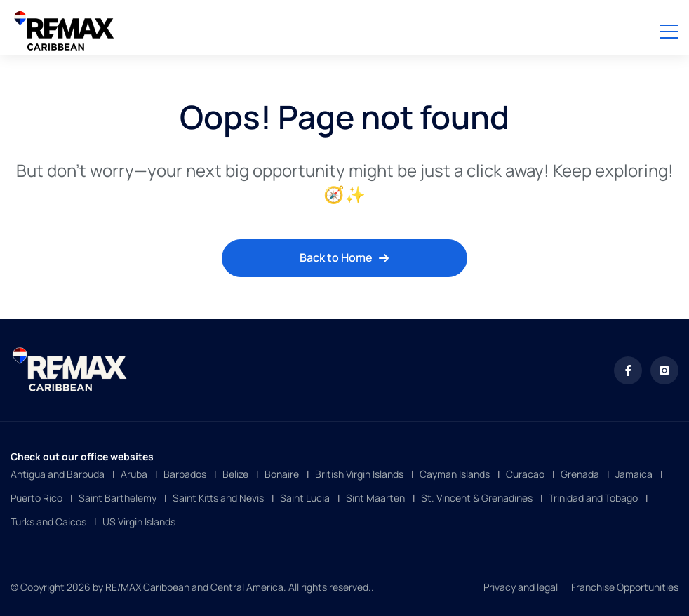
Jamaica (634, 474)
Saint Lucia (305, 498)
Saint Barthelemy (118, 498)
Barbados (185, 474)
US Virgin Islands (139, 522)
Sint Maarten (375, 498)
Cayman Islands (455, 474)
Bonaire (282, 474)
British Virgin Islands (359, 474)
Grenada (580, 474)
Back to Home (344, 257)
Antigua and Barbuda (58, 474)
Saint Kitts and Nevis (218, 498)
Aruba (134, 474)
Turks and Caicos (48, 522)
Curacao (525, 474)
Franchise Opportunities (625, 587)
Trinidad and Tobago (593, 498)
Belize (235, 474)
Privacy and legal (521, 587)
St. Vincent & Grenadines (477, 498)
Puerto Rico (36, 498)
